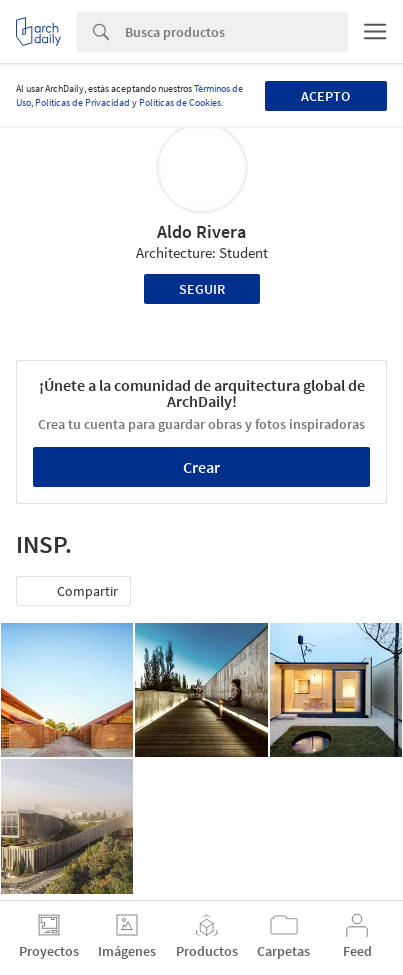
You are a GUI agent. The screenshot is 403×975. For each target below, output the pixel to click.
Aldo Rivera (201, 231)
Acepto (325, 96)
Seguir (202, 289)
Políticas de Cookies (180, 102)
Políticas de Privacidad (82, 102)
